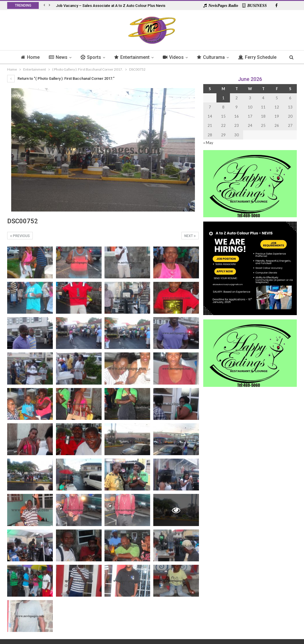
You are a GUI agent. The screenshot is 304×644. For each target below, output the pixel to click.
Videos (186, 57)
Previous (20, 236)
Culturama (224, 57)
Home (39, 57)
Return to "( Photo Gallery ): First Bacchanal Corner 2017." (61, 78)
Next (190, 236)
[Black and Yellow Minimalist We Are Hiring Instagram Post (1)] (250, 268)
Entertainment (143, 57)
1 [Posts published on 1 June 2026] (223, 98)
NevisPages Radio (221, 6)
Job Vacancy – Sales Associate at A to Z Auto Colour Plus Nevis (111, 6)
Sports (101, 57)
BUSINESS (254, 6)
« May (208, 143)
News (68, 57)
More (258, 57)
